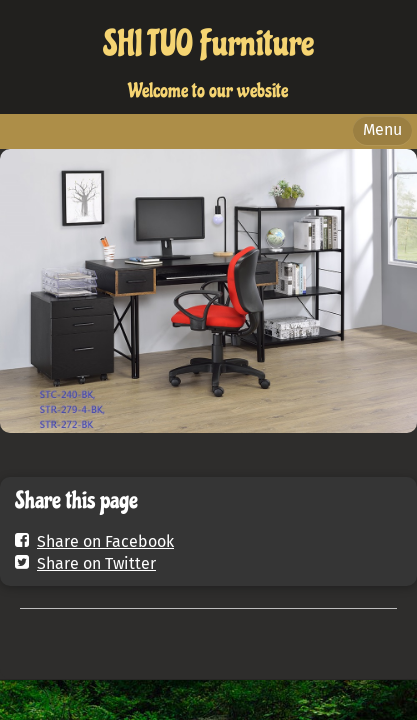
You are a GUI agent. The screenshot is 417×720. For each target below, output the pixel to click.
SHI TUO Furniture (208, 44)
